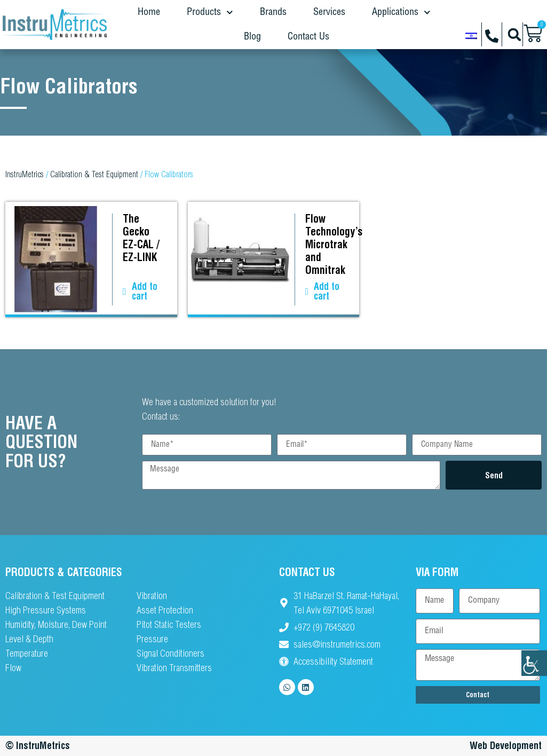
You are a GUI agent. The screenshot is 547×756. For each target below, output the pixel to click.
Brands (273, 12)
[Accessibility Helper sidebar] (534, 663)
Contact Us (308, 37)
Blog (252, 37)
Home (149, 12)
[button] (514, 34)
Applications (401, 13)
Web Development (506, 746)
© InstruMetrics (38, 746)
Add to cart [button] (145, 291)
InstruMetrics (25, 174)
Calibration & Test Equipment (94, 174)
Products (210, 13)
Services (329, 12)
